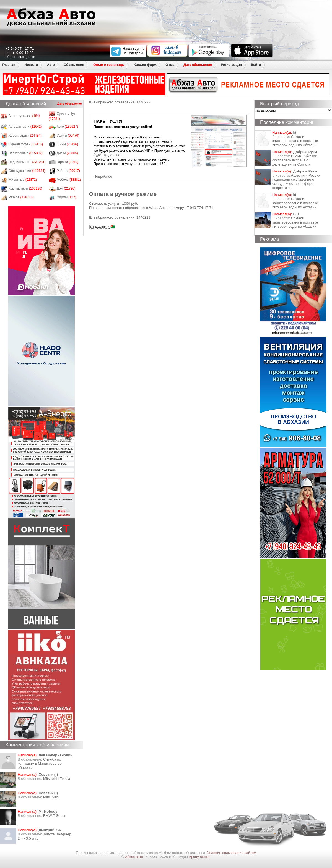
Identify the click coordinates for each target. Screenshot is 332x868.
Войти (256, 65)
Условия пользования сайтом (232, 853)
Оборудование (27, 171)
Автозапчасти (25, 127)
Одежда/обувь (26, 144)
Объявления (74, 65)
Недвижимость (27, 162)
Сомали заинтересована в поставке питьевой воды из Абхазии (295, 141)
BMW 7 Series (55, 816)
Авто (51, 65)
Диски (68, 153)
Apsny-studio (199, 857)
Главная (9, 65)
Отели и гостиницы (109, 65)
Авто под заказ (24, 116)
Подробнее (103, 176)
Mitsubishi (51, 797)
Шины (68, 144)
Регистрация (231, 65)
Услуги (68, 135)
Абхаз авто (135, 857)
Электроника (26, 153)
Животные (23, 180)
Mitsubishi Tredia (57, 779)
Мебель (69, 180)
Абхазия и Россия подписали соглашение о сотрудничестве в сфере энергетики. (296, 182)
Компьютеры (25, 188)
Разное (21, 197)
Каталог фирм (145, 65)
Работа (68, 171)
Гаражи (68, 162)
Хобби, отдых (25, 135)
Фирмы (67, 197)
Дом (66, 188)
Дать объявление (198, 65)
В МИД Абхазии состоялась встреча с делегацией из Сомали (295, 160)
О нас (170, 65)
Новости (31, 65)
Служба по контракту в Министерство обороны (40, 763)
